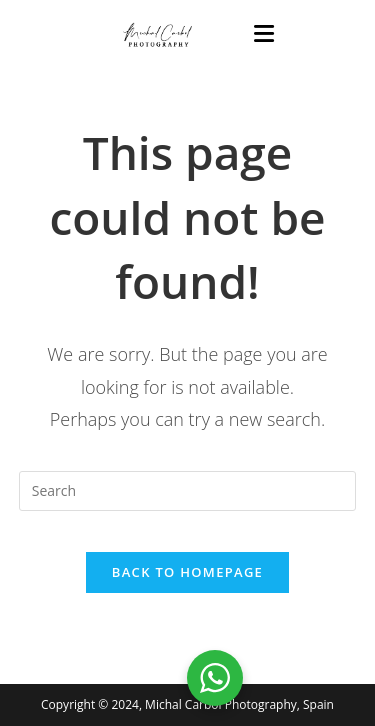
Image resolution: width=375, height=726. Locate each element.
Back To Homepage (187, 572)
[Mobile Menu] (264, 34)
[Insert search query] (188, 491)
